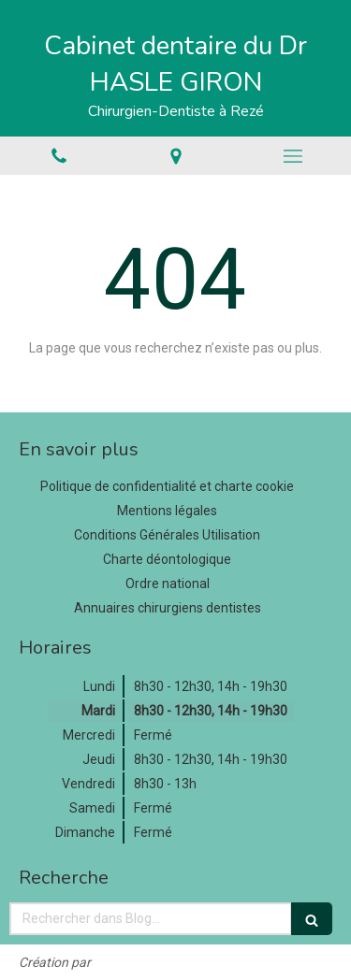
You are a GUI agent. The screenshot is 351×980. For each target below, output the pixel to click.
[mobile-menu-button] (292, 156)
